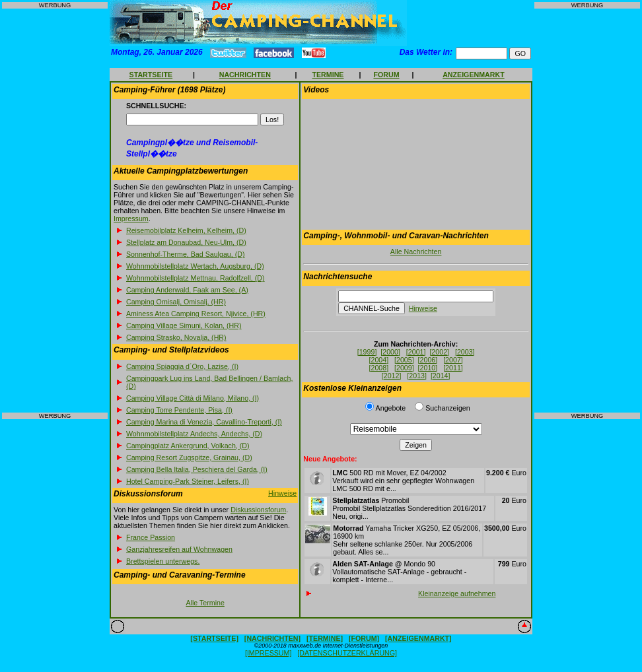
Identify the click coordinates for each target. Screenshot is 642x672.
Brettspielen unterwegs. (163, 561)
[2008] (379, 368)
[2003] (465, 352)
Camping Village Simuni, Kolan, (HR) (184, 325)
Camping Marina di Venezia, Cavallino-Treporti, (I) (204, 422)
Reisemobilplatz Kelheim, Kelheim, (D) (186, 230)
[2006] (428, 360)
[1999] (367, 352)
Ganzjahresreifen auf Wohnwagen (179, 549)
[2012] (392, 376)
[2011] (453, 368)
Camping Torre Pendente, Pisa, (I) (179, 410)
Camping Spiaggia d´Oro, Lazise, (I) (182, 366)
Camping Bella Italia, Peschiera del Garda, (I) (197, 469)
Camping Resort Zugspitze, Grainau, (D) (189, 457)
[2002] (439, 352)
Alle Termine (205, 603)
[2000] (390, 352)
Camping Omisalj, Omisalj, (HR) (176, 302)
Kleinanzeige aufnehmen (457, 593)
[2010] (428, 368)
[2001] (416, 352)
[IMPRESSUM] (268, 653)
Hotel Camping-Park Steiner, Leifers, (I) (188, 481)
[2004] (379, 360)
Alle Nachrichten (416, 252)
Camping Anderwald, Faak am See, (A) (187, 290)
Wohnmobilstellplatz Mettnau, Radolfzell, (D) (195, 278)
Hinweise (282, 493)
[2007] (453, 360)
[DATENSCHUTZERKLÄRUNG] (347, 653)
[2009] (404, 368)
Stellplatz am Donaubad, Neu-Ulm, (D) (186, 242)
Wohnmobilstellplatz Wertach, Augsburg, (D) (195, 266)
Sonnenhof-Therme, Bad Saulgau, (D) (185, 254)
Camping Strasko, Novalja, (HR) (176, 337)
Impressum (131, 218)
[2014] (441, 376)
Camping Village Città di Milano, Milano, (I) (193, 398)
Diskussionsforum (258, 510)
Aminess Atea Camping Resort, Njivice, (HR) (196, 314)
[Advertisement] (55, 211)
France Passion (151, 537)
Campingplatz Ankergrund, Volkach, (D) (188, 446)
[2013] (417, 376)
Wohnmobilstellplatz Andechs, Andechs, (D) (194, 434)
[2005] (404, 360)
